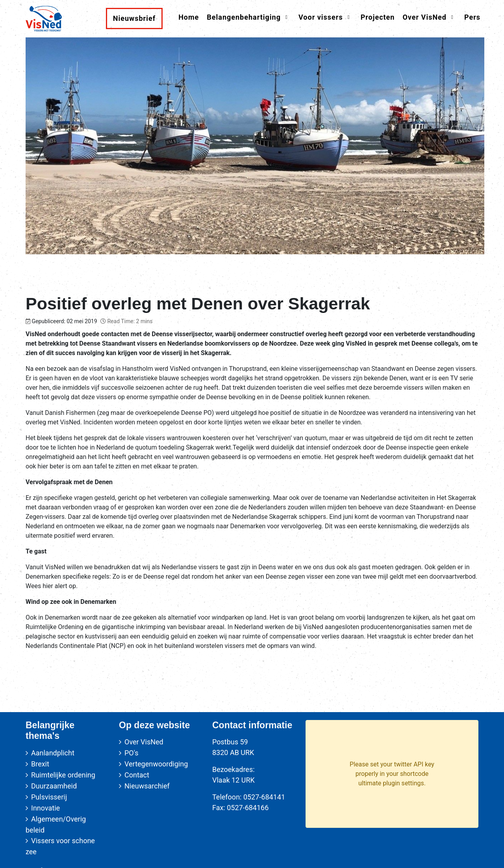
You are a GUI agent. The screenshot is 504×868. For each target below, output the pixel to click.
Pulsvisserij (49, 797)
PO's (131, 753)
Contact (137, 775)
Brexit (40, 764)
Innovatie (45, 808)
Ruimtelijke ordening (63, 775)
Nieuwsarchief (147, 786)
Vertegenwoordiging (156, 764)
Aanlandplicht (53, 753)
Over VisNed (144, 742)
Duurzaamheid (54, 786)
